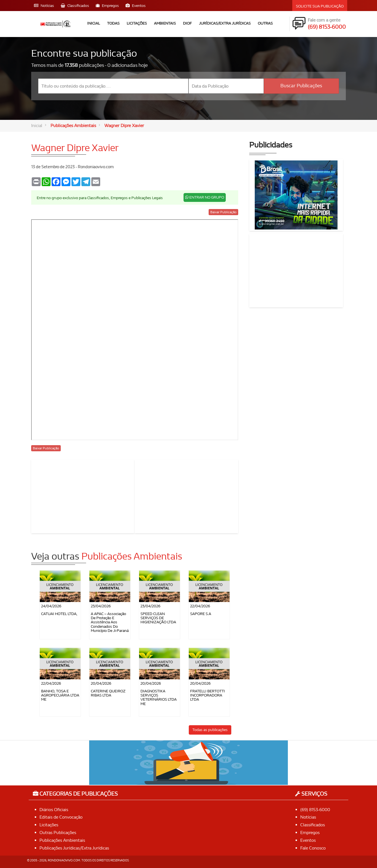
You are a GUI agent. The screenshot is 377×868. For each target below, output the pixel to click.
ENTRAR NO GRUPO (205, 197)
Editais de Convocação (61, 817)
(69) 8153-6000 (315, 810)
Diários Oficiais (54, 810)
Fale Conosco (313, 848)
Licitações (137, 23)
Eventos (308, 840)
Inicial (94, 23)
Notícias (308, 817)
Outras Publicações (58, 833)
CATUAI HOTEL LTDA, (59, 614)
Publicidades (271, 145)
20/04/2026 (101, 683)
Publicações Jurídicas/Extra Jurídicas (74, 848)
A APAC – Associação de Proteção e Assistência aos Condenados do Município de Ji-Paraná (110, 622)
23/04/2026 (101, 606)
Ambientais (165, 23)
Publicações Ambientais (73, 126)
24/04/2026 (51, 606)
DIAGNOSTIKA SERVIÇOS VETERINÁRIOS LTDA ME (159, 697)
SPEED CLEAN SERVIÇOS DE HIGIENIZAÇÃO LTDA (158, 618)
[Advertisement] (83, 495)
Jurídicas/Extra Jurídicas (225, 23)
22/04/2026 (200, 606)
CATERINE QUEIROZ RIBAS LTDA (108, 693)
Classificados (313, 825)
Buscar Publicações (301, 86)
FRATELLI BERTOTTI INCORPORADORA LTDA (208, 695)
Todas (113, 23)
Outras (265, 23)
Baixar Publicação (223, 212)
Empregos (310, 833)
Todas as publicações (210, 730)
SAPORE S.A (201, 614)
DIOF (187, 23)
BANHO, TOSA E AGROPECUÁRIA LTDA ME (60, 695)
